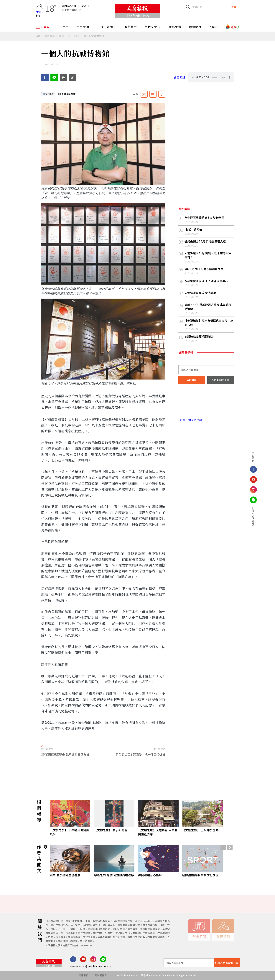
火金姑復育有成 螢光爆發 (201, 293)
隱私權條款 (101, 975)
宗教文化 (153, 27)
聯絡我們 (84, 975)
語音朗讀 (180, 78)
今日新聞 (108, 27)
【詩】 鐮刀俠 (193, 230)
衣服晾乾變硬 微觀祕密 (199, 337)
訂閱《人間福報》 (253, 517)
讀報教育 (195, 27)
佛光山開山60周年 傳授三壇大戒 (205, 241)
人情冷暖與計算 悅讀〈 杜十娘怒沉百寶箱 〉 (208, 255)
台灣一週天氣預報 (190, 420)
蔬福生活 (175, 27)
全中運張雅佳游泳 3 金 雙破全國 (205, 218)
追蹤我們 (253, 457)
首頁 (66, 27)
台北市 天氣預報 (206, 404)
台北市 (39, 12)
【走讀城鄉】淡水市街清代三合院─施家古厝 (209, 323)
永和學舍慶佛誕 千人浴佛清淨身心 (206, 281)
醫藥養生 (131, 27)
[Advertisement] (138, 774)
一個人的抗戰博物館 (93, 36)
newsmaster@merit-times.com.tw (91, 966)
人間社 (214, 27)
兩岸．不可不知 (68, 36)
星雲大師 (85, 27)
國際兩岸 (50, 36)
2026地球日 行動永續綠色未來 (204, 269)
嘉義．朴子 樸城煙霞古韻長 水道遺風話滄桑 (208, 307)
